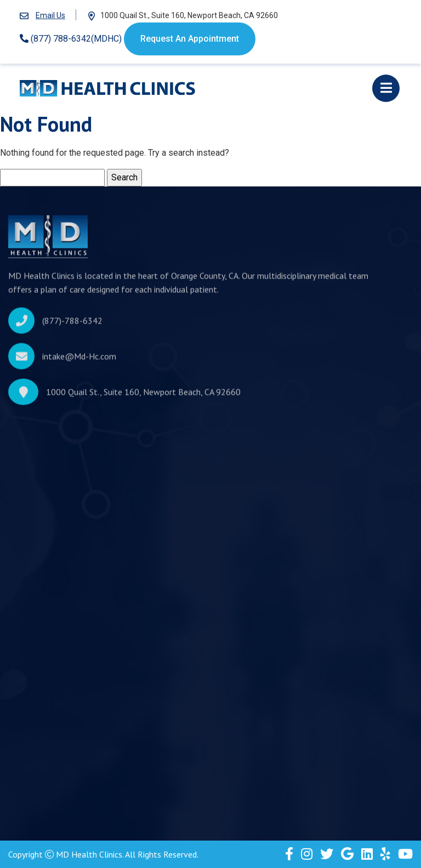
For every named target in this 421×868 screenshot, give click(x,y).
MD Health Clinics (89, 854)
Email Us (50, 15)
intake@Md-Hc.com (79, 359)
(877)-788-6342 (72, 324)
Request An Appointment (190, 39)
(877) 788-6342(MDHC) (71, 39)
